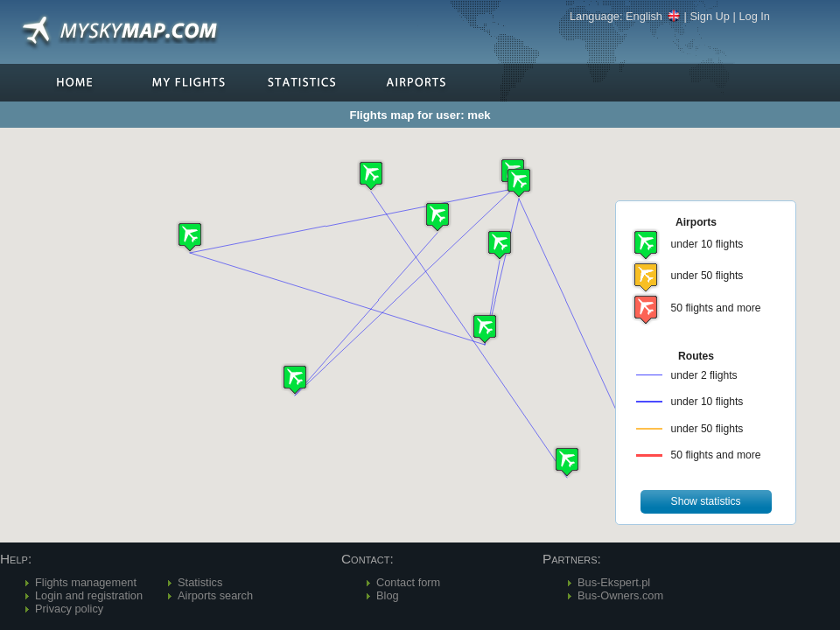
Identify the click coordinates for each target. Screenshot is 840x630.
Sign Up (710, 16)
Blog (388, 595)
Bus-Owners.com (620, 595)
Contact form (408, 582)
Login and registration (89, 595)
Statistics (200, 582)
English (653, 16)
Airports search (215, 595)
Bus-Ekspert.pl (614, 582)
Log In (754, 16)
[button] (485, 329)
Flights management (86, 582)
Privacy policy (69, 609)
